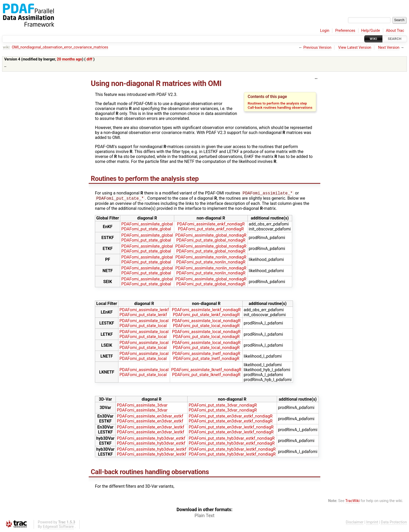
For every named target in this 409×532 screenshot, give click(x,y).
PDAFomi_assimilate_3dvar (142, 406)
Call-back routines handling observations (280, 107)
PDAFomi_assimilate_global (147, 225)
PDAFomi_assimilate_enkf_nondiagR (211, 225)
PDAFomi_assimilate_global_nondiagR (211, 236)
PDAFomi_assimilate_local (144, 322)
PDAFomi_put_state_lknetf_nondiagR (206, 376)
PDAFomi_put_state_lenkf (143, 316)
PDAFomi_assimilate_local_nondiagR (206, 322)
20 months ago (70, 59)
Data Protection (394, 523)
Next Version (389, 48)
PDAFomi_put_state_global (146, 230)
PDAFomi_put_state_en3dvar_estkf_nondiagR (231, 417)
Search (395, 39)
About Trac (395, 31)
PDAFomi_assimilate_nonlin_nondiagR (211, 258)
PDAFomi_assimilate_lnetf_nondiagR (206, 355)
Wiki (373, 39)
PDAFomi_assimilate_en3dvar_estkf (150, 417)
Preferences (345, 31)
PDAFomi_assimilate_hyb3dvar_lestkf (152, 450)
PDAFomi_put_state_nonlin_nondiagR (211, 263)
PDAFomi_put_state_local (143, 327)
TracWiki (353, 502)
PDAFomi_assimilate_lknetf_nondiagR (206, 371)
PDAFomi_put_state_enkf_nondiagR (211, 230)
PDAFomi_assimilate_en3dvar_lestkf (151, 428)
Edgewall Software (58, 528)
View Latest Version (355, 48)
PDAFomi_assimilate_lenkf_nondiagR (206, 311)
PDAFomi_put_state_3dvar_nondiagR (223, 406)
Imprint (372, 523)
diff (89, 59)
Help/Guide (371, 31)
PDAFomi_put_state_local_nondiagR (206, 327)
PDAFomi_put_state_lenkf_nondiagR (206, 316)
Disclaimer (355, 523)
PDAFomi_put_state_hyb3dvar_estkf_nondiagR (232, 439)
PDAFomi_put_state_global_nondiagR (211, 241)
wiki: (7, 47)
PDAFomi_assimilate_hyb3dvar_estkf (151, 439)
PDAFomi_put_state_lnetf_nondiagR (206, 360)
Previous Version (317, 48)
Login (325, 31)
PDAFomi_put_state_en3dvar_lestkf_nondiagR (231, 428)
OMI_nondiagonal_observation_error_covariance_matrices (60, 47)
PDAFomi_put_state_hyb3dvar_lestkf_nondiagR (232, 450)
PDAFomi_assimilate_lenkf (144, 311)
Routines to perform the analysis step (277, 103)
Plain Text (204, 517)
